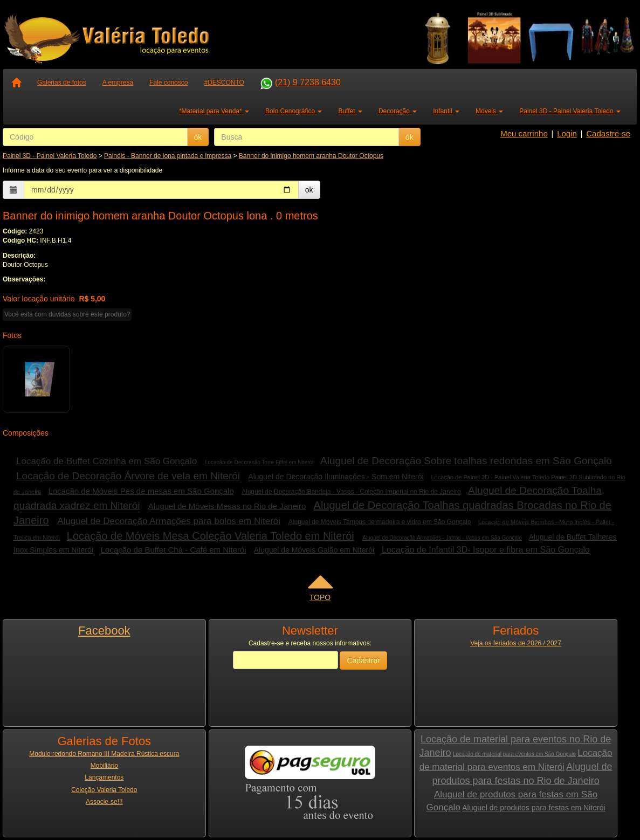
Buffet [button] (350, 111)
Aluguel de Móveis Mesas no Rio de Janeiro (227, 506)
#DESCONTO (224, 82)
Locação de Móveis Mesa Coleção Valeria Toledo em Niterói (211, 536)
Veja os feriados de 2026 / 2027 (516, 643)
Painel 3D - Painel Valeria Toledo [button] (570, 111)
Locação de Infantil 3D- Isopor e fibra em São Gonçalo (486, 550)
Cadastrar (363, 660)
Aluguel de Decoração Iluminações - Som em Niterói (336, 477)
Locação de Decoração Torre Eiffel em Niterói (259, 462)
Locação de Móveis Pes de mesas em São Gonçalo (141, 491)
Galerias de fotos (62, 82)
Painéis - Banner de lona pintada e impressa (168, 156)
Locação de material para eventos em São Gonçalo (514, 754)
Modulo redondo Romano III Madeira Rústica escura (104, 754)
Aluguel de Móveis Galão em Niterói (314, 550)
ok (198, 137)
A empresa (118, 82)
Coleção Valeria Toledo (104, 790)
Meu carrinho (524, 133)
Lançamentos (104, 777)
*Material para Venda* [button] (214, 111)
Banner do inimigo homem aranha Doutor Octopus (311, 156)
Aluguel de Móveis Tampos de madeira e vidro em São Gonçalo (380, 522)
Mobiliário (104, 766)
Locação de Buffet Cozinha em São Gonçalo (106, 461)
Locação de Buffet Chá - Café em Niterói (174, 550)
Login (567, 133)
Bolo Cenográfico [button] (294, 111)
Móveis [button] (489, 111)
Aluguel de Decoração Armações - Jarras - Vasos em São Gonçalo (442, 538)
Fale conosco (168, 82)
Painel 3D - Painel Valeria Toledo (50, 156)
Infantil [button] (446, 111)
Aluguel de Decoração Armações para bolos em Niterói (169, 521)
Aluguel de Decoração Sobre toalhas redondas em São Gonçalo (466, 461)
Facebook (104, 631)
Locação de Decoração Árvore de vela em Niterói (128, 476)
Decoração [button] (398, 111)
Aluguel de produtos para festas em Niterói (534, 808)
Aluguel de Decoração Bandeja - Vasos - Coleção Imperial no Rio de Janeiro (351, 492)
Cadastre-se (608, 133)
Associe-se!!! (104, 802)
